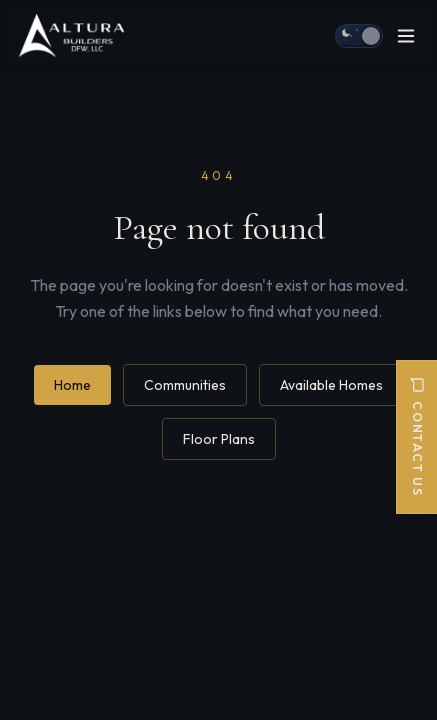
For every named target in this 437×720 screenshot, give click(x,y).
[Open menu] (406, 36)
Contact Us (417, 437)
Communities (185, 385)
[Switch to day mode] (359, 36)
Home (72, 385)
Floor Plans (219, 439)
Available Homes (331, 385)
